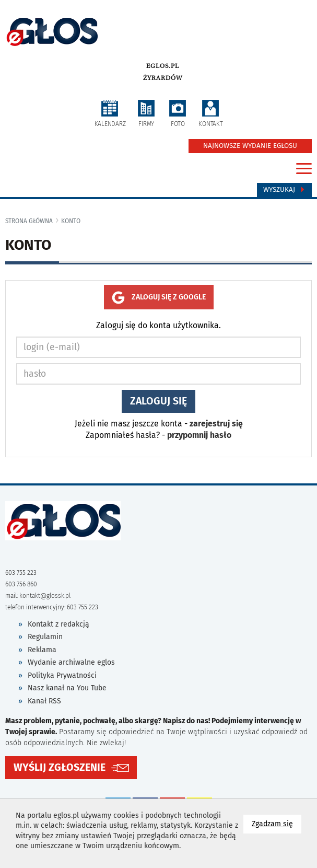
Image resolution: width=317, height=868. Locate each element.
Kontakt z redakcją (58, 624)
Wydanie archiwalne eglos (71, 662)
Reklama (42, 650)
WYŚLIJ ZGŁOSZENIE (60, 767)
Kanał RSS (44, 701)
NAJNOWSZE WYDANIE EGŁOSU (250, 146)
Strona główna (29, 221)
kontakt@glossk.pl (45, 596)
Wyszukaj (284, 190)
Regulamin (45, 637)
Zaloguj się (158, 401)
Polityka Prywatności (62, 675)
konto (71, 221)
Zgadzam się (277, 823)
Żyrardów (163, 78)
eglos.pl (163, 66)
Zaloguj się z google (159, 298)
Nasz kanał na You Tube (67, 688)
